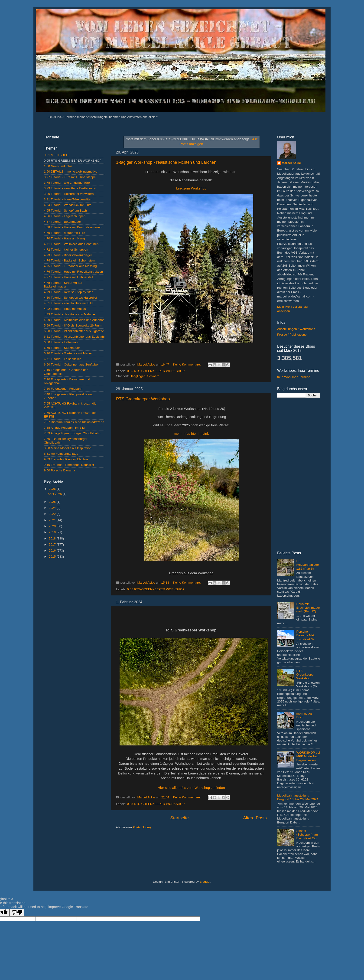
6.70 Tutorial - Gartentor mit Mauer (68, 353)
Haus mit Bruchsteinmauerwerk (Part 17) (308, 608)
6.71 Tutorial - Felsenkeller (62, 359)
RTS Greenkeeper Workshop (143, 399)
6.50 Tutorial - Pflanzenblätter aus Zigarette (74, 331)
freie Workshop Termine (294, 377)
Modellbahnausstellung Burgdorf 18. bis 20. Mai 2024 (298, 797)
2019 (53, 532)
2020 (53, 526)
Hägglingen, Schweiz (144, 376)
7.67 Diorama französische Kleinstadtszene (74, 422)
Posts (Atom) (142, 827)
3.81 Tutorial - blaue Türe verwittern (69, 199)
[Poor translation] (17, 913)
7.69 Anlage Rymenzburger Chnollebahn (72, 433)
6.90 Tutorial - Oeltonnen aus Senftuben (72, 364)
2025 (53, 502)
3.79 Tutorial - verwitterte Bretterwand (70, 188)
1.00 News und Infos (58, 166)
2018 (53, 538)
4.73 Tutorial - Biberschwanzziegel (68, 255)
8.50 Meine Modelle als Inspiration (68, 448)
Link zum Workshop (191, 188)
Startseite (179, 818)
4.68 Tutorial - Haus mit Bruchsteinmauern (73, 227)
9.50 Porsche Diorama (59, 470)
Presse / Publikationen (293, 335)
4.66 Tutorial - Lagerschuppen (65, 216)
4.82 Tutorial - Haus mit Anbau (65, 309)
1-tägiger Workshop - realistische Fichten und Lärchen (166, 162)
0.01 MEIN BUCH (56, 155)
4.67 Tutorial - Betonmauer (62, 222)
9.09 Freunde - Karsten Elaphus (66, 459)
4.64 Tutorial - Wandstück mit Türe (68, 205)
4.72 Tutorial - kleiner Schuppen (66, 250)
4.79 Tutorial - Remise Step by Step (69, 292)
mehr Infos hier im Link (191, 434)
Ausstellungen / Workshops (296, 329)
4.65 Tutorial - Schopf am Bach (65, 211)
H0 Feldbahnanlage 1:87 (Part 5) (307, 565)
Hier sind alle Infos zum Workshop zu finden (191, 788)
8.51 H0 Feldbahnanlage (61, 454)
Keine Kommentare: (187, 364)
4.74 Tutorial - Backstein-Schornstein (70, 260)
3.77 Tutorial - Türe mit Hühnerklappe (70, 177)
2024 (53, 508)
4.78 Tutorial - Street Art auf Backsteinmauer (63, 285)
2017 (53, 544)
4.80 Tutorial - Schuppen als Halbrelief (70, 298)
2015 (53, 557)
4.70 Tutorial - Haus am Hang (64, 238)
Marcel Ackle (291, 163)
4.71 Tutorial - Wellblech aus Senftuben (71, 244)
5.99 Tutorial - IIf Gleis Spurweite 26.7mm (73, 325)
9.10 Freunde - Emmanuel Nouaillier (69, 465)
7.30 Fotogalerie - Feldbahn (63, 389)
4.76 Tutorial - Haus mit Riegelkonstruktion (73, 272)
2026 (53, 489)
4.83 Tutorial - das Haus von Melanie (69, 314)
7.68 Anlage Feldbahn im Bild (64, 428)
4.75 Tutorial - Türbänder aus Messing (70, 266)
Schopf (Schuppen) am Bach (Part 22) (307, 835)
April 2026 (55, 494)
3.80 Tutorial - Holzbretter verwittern (69, 194)
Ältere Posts (255, 818)
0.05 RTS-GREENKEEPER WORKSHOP (156, 371)
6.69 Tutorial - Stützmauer (62, 348)
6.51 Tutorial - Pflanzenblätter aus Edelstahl (74, 337)
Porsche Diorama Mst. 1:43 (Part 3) (305, 635)
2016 (53, 550)
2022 (53, 514)
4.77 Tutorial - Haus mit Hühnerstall (68, 277)
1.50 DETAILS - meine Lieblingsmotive (71, 171)
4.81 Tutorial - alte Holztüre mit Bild (68, 303)
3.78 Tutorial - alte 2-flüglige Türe (67, 183)
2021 (53, 520)
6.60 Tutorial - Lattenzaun (62, 342)
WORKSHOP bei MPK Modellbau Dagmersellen (308, 756)
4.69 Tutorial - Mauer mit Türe (65, 233)
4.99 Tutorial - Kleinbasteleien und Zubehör (74, 320)
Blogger (205, 882)
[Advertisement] (75, 636)
